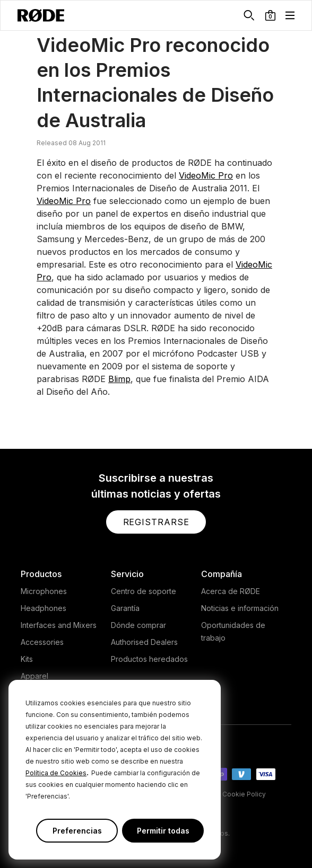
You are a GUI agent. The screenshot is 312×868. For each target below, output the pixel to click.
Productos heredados (149, 659)
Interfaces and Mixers (59, 625)
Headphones (44, 608)
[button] (270, 15)
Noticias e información (240, 608)
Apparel (34, 676)
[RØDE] (41, 15)
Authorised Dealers (144, 642)
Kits (27, 659)
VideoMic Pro (206, 175)
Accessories (42, 642)
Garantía (125, 608)
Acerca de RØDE (231, 591)
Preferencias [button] (77, 831)
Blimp (119, 379)
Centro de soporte (144, 591)
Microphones (44, 591)
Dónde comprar (138, 625)
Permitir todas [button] (163, 831)
